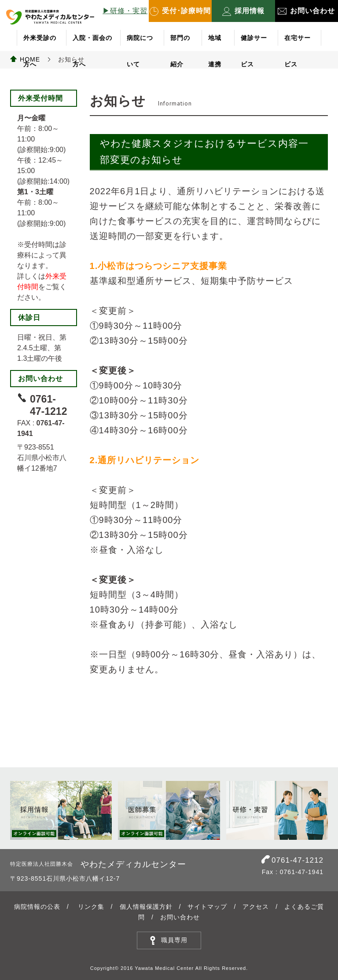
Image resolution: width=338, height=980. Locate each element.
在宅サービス (298, 43)
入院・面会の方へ (92, 43)
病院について (140, 43)
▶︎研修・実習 (125, 11)
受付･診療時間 (180, 11)
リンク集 (91, 907)
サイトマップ (207, 907)
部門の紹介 (180, 43)
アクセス (256, 907)
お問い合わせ (306, 11)
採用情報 (243, 11)
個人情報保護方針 (146, 907)
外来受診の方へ (40, 43)
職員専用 (174, 940)
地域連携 (215, 43)
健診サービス (254, 43)
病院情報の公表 (37, 907)
